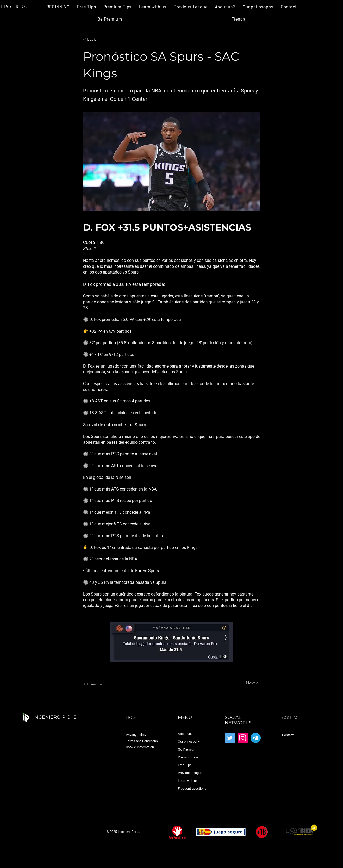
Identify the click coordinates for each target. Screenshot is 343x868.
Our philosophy (189, 742)
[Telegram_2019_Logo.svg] (256, 738)
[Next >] (246, 683)
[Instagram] (243, 738)
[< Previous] (100, 684)
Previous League (190, 773)
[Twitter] (230, 738)
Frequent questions (192, 788)
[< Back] (100, 39)
